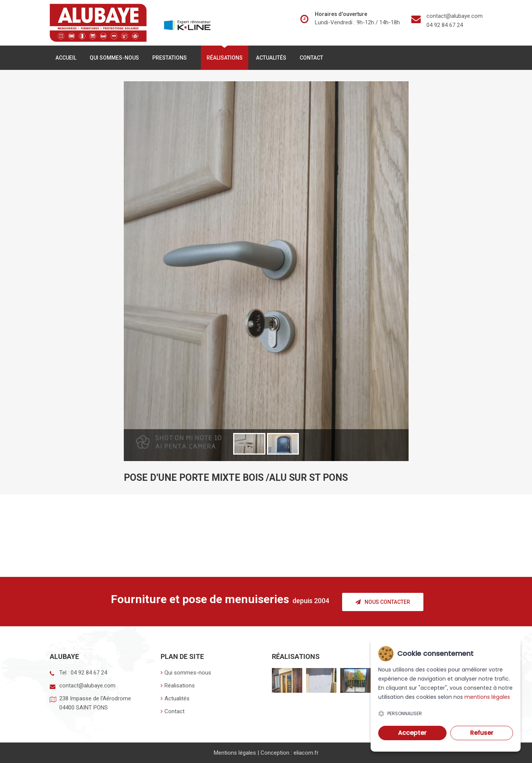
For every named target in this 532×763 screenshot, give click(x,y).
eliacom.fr (306, 753)
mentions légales (487, 697)
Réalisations (225, 59)
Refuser (482, 733)
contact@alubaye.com (455, 16)
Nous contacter (383, 602)
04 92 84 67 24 (445, 25)
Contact (311, 59)
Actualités (271, 59)
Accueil (66, 59)
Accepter (412, 733)
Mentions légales (235, 753)
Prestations (171, 59)
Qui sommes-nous (114, 59)
